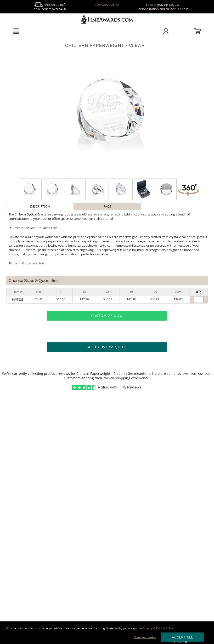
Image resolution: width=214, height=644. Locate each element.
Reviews (130, 387)
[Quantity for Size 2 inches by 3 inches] (199, 300)
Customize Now (107, 316)
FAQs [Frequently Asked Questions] (107, 206)
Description (40, 206)
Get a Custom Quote (107, 347)
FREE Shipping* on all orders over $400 (50, 7)
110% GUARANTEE (106, 5)
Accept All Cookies (183, 638)
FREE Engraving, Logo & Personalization (163, 7)
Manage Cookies (145, 637)
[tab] (40, 206)
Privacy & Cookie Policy (158, 628)
